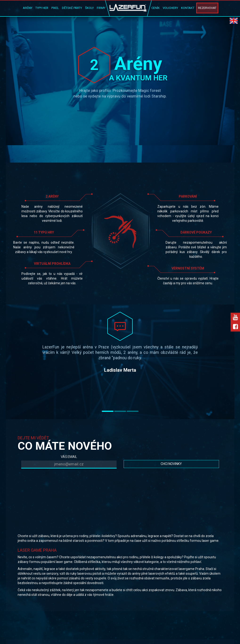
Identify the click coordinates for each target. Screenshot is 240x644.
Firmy (101, 8)
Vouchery (170, 8)
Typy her (42, 8)
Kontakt (188, 8)
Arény (28, 8)
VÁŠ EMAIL (69, 457)
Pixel (55, 8)
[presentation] (57, 481)
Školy (89, 8)
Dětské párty (72, 8)
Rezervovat (207, 8)
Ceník (156, 8)
